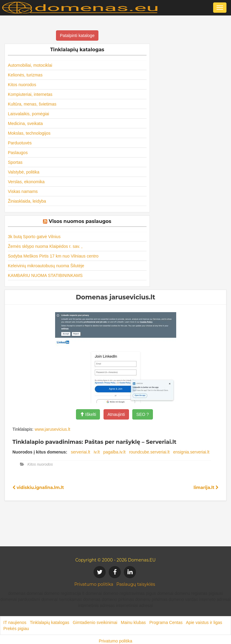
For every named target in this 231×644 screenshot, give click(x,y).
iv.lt (97, 452)
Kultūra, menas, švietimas (32, 104)
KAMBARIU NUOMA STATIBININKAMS (45, 275)
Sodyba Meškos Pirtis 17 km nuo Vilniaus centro (53, 256)
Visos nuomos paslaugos (80, 221)
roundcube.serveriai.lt (149, 452)
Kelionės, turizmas (25, 75)
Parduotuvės (20, 143)
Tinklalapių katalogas (49, 622)
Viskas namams (23, 191)
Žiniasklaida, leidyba (27, 201)
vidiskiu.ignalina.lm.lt (38, 487)
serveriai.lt (81, 452)
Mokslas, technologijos (29, 133)
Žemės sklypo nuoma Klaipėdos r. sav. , (45, 246)
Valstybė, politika (24, 172)
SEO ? (142, 414)
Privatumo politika (94, 584)
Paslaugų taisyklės (136, 584)
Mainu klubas (133, 622)
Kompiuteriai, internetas (30, 94)
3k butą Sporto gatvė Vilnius (34, 237)
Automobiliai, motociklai (30, 65)
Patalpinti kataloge (77, 35)
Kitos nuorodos (22, 85)
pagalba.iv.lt (114, 452)
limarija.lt (206, 487)
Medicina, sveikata (25, 123)
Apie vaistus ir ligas (204, 622)
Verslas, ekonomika (26, 182)
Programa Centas (166, 622)
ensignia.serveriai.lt (191, 452)
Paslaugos (18, 153)
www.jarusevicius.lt (52, 429)
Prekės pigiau (16, 629)
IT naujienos (15, 622)
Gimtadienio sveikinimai (95, 622)
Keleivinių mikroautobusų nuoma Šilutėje (46, 266)
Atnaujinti (116, 414)
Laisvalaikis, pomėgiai (28, 114)
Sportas (15, 162)
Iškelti (88, 414)
